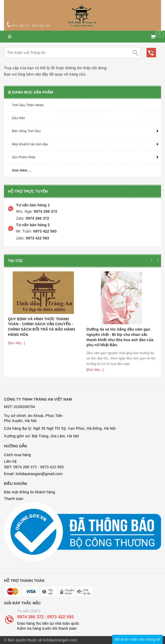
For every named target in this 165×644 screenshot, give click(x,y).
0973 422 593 (44, 231)
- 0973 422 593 (51, 467)
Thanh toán (14, 499)
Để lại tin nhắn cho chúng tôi (137, 639)
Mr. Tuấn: (24, 231)
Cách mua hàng (17, 455)
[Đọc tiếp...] (16, 343)
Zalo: (20, 218)
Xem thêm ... (22, 170)
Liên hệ (10, 461)
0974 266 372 (45, 211)
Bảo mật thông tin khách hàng (29, 492)
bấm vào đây (37, 74)
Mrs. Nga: (24, 211)
